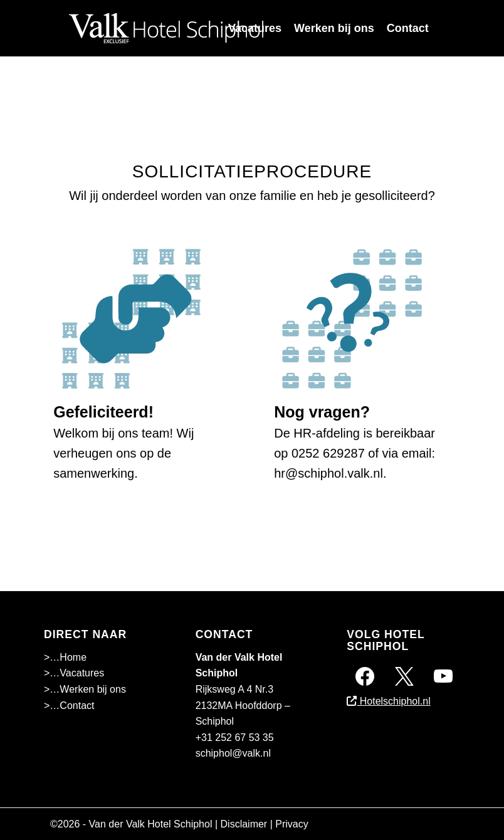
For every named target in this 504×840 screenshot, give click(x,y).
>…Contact (69, 706)
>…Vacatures (74, 673)
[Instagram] (443, 675)
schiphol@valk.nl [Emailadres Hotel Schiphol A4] (233, 753)
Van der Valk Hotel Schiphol (151, 824)
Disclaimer (244, 824)
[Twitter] (404, 675)
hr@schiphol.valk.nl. (330, 473)
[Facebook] (365, 675)
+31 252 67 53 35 (235, 738)
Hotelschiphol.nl (388, 701)
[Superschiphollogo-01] (166, 28)
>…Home (65, 657)
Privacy (291, 824)
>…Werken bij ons (85, 689)
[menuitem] (255, 28)
